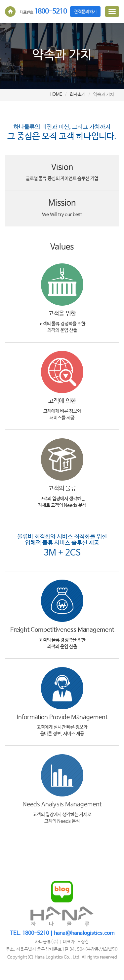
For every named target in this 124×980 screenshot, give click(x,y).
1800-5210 (43, 12)
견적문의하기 (85, 12)
